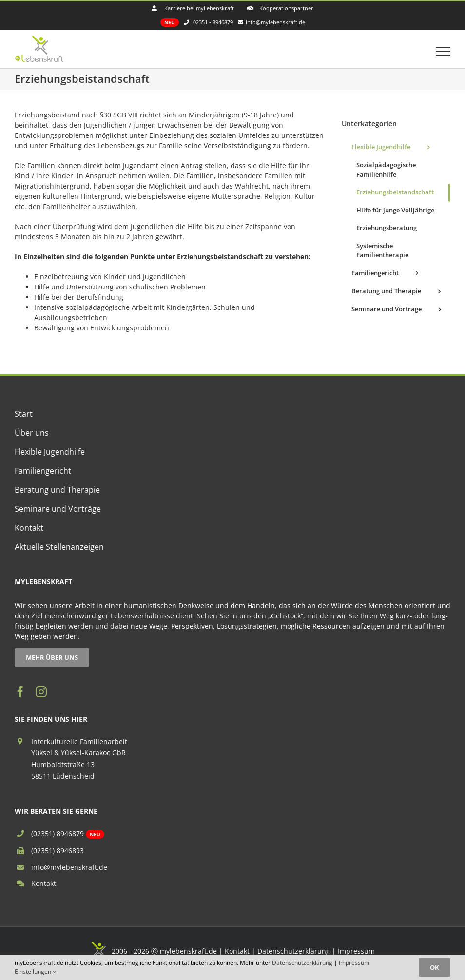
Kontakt (44, 883)
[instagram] (41, 692)
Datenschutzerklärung (294, 951)
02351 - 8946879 (213, 22)
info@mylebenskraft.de (69, 867)
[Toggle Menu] (443, 51)
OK (435, 967)
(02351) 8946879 (58, 834)
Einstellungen (36, 971)
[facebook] (20, 692)
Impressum (356, 951)
